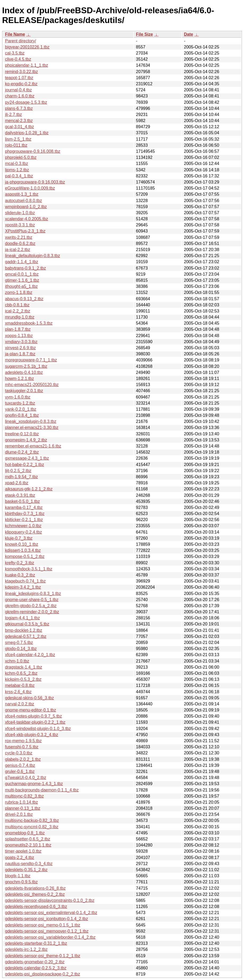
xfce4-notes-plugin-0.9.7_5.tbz (33, 716)
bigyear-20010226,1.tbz (27, 47)
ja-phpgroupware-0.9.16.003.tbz (35, 182)
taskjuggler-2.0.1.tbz (24, 391)
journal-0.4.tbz (18, 90)
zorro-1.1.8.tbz (19, 292)
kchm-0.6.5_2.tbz (21, 673)
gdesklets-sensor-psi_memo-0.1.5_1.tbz (43, 925)
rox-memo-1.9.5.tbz (23, 741)
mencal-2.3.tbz (19, 121)
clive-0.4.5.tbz (18, 59)
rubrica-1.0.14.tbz (22, 802)
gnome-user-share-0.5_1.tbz (32, 600)
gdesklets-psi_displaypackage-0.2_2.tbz (43, 974)
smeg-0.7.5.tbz (19, 643)
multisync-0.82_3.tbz (24, 796)
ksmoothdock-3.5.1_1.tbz (29, 569)
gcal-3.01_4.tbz (19, 127)
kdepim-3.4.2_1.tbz (23, 587)
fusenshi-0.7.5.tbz (22, 747)
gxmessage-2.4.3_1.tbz (27, 458)
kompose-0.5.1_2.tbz (25, 556)
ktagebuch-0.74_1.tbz (25, 581)
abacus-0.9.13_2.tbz (24, 299)
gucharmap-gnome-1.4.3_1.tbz (34, 784)
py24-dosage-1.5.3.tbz (26, 102)
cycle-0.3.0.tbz (19, 753)
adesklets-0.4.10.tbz (24, 372)
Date (189, 34)
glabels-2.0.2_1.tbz (23, 759)
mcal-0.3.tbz (17, 164)
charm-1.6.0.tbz (20, 96)
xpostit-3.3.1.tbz (20, 225)
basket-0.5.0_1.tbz (22, 501)
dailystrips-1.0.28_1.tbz (27, 133)
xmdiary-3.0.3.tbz (21, 342)
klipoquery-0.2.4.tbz (24, 532)
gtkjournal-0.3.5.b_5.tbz (27, 624)
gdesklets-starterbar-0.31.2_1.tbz (36, 943)
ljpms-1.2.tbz (17, 170)
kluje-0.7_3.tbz (19, 538)
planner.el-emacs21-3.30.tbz (32, 428)
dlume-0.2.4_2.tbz (22, 452)
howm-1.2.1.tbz (19, 379)
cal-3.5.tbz (15, 53)
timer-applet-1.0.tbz (23, 851)
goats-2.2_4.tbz (20, 858)
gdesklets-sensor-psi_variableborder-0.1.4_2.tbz (50, 937)
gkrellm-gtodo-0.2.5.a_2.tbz (31, 606)
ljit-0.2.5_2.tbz (18, 471)
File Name (15, 34)
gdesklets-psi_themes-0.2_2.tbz (35, 894)
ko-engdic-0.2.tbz (21, 84)
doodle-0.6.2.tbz (20, 243)
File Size (144, 34)
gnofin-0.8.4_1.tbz (22, 415)
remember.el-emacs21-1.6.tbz (33, 446)
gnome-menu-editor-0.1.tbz (31, 710)
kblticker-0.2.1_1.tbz (24, 520)
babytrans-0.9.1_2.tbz (26, 268)
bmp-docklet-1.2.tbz (24, 630)
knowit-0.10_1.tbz (22, 544)
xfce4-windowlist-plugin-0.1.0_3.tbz (38, 729)
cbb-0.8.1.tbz (17, 305)
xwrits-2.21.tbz (19, 237)
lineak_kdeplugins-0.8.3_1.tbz (33, 594)
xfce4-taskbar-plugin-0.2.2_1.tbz (35, 722)
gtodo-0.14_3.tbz (21, 649)
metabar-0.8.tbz (20, 685)
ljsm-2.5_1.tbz (18, 139)
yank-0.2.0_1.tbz (21, 409)
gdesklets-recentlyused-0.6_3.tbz (36, 907)
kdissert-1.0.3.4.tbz (23, 550)
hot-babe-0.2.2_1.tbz (25, 465)
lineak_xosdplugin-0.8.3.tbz (31, 421)
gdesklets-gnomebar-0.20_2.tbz (35, 962)
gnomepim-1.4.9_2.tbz (26, 440)
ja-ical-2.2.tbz (18, 250)
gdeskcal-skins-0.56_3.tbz (29, 698)
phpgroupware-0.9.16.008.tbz (33, 151)
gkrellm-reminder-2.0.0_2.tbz (32, 612)
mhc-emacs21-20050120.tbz (32, 385)
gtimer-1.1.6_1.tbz (22, 280)
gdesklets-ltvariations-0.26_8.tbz (35, 888)
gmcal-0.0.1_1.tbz (22, 274)
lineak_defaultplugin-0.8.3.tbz (33, 256)
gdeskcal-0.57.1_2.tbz (26, 636)
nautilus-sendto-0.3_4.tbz (29, 864)
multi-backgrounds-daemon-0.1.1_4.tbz (42, 790)
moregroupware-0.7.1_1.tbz (31, 360)
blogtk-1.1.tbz (18, 876)
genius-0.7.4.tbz (20, 765)
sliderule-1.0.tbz (20, 213)
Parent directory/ (20, 41)
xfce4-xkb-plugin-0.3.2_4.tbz (32, 735)
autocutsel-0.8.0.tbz (24, 201)
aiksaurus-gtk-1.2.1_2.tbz (29, 489)
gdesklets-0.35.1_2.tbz (26, 870)
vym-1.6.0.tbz (18, 397)
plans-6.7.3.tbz (19, 108)
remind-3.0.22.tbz (22, 72)
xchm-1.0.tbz (17, 661)
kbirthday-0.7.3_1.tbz (25, 514)
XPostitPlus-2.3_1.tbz (25, 231)
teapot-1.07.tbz (19, 78)
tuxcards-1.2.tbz (20, 403)
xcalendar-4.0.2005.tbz (27, 219)
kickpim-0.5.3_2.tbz (23, 679)
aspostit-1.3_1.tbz (22, 194)
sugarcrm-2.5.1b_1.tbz (26, 366)
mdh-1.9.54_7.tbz (22, 477)
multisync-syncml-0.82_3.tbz (32, 827)
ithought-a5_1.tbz (21, 286)
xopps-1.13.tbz (19, 336)
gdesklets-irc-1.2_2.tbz (26, 949)
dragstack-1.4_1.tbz (24, 667)
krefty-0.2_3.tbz (20, 563)
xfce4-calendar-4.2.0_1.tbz (30, 655)
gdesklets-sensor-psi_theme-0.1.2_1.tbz (43, 956)
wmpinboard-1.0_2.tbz (26, 207)
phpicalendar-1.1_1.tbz (27, 65)
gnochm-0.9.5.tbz (21, 882)
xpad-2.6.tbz (17, 483)
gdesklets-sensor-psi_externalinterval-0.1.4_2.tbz (51, 913)
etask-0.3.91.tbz (20, 495)
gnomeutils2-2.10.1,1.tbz (28, 845)
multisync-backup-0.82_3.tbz (32, 820)
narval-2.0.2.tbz (20, 704)
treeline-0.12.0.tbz (22, 434)
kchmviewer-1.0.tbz (23, 526)
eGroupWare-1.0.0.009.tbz (30, 188)
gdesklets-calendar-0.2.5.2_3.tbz (36, 968)
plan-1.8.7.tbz (18, 329)
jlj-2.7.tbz (13, 115)
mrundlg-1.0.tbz (20, 317)
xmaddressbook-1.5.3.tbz (29, 323)
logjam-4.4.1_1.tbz (22, 618)
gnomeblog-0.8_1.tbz (25, 833)
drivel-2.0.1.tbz (19, 814)
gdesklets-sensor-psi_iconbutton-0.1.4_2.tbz (47, 919)
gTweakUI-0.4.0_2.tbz (26, 778)
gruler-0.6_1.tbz (20, 771)
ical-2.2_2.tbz (18, 311)
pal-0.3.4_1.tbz (19, 176)
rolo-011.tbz (16, 145)
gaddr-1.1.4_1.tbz (22, 262)
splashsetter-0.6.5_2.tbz (28, 839)
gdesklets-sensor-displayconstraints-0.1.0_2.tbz (50, 900)
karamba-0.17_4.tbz (24, 507)
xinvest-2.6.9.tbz (20, 348)
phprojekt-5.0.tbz (21, 157)
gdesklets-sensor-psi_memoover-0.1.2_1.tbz (47, 931)
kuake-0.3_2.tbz (20, 575)
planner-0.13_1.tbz (23, 808)
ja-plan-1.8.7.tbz (20, 354)
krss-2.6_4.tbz (18, 692)
